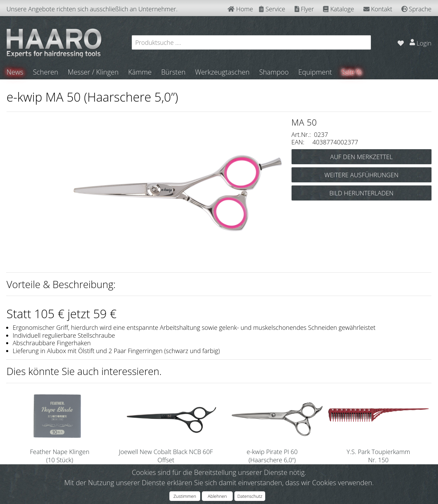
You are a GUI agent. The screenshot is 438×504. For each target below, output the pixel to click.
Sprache (416, 9)
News (15, 72)
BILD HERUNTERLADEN (361, 193)
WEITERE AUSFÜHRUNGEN (361, 175)
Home (240, 9)
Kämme (140, 72)
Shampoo (274, 72)
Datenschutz (250, 496)
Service (272, 9)
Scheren (46, 72)
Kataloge (338, 9)
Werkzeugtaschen (222, 72)
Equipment (315, 72)
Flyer (304, 9)
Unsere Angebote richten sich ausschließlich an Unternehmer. (92, 9)
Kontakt (378, 9)
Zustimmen (185, 496)
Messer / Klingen (93, 72)
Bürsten (173, 72)
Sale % (351, 72)
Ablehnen (217, 496)
